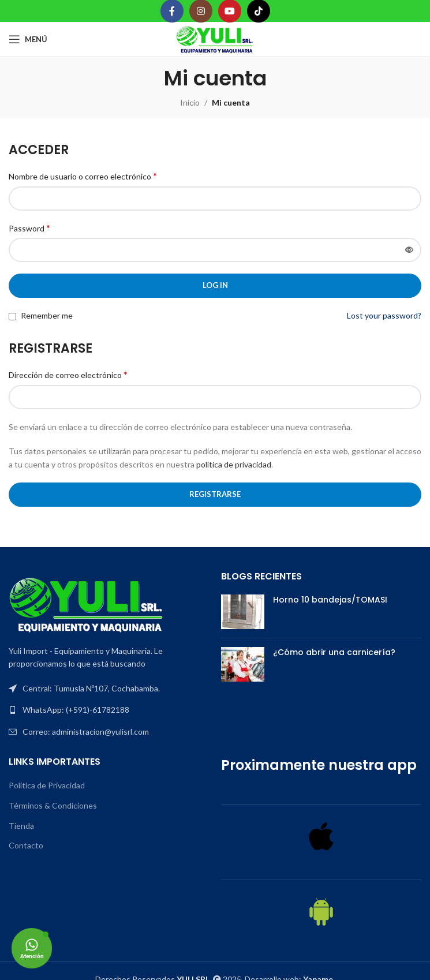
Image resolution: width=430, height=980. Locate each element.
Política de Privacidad (47, 785)
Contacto (26, 845)
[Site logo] (215, 38)
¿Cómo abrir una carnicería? (334, 652)
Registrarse (215, 494)
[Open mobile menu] (28, 39)
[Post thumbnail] (243, 612)
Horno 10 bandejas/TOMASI (330, 600)
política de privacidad (234, 464)
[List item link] (109, 710)
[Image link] (87, 603)
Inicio (190, 102)
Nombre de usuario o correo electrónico (83, 176)
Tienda (21, 826)
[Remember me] (12, 317)
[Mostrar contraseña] (409, 250)
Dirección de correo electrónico (68, 374)
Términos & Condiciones (53, 805)
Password (29, 228)
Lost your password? (384, 315)
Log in (215, 285)
